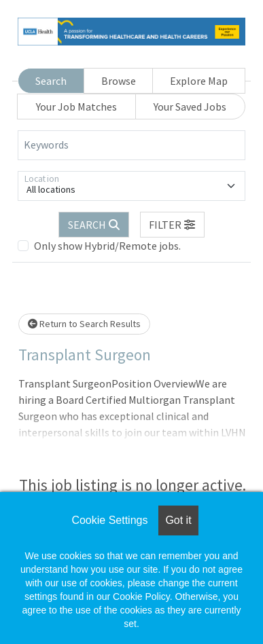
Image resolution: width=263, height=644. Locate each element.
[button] (173, 225)
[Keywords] (131, 145)
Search (51, 81)
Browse (119, 81)
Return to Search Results (84, 324)
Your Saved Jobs (190, 107)
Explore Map (199, 81)
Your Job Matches (76, 107)
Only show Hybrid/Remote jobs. (107, 246)
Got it (178, 520)
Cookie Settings (109, 520)
